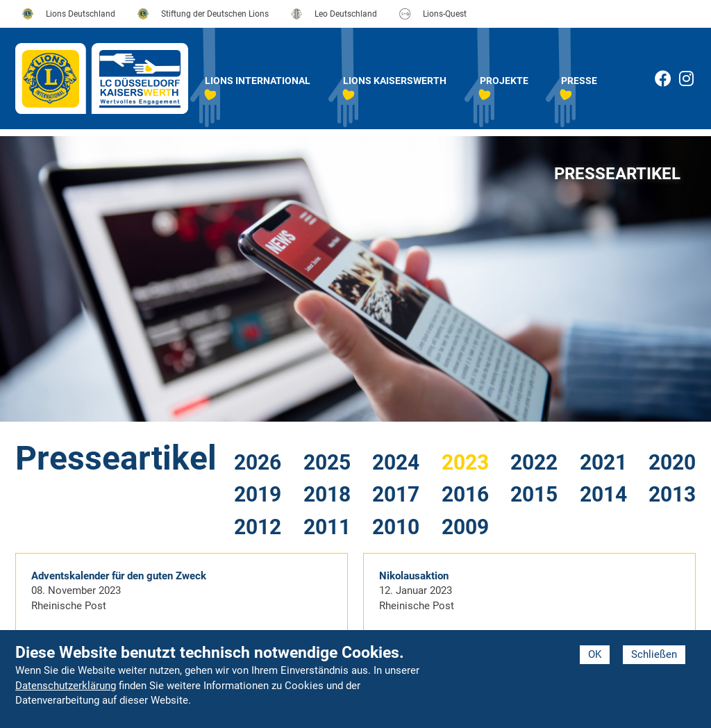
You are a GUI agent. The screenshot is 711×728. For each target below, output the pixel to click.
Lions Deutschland (81, 14)
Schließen (654, 654)
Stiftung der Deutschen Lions (215, 14)
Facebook (663, 78)
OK (595, 654)
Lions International (258, 81)
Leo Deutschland (346, 14)
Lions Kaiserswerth (395, 81)
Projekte (504, 81)
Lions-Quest (445, 14)
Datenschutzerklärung (66, 686)
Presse (579, 81)
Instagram (695, 81)
